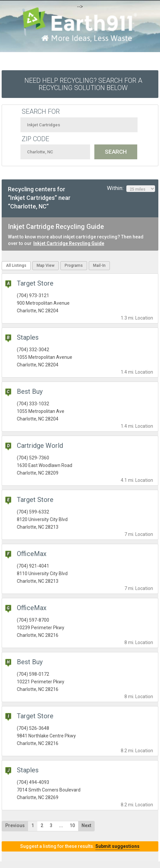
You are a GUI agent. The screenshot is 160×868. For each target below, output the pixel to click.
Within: (131, 188)
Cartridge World (40, 446)
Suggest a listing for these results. (80, 846)
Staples (28, 337)
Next (86, 825)
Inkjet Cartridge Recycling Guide (69, 243)
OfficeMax (32, 554)
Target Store (35, 283)
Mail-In (99, 265)
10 (72, 825)
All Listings (16, 265)
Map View (46, 265)
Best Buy (30, 391)
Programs (74, 265)
